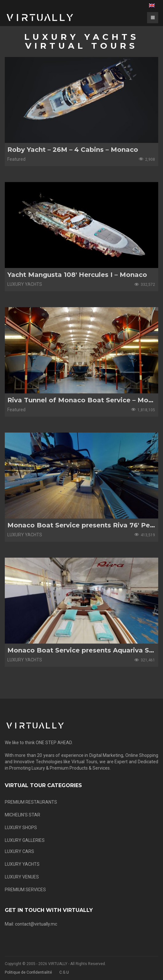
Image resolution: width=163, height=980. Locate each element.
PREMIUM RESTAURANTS (31, 802)
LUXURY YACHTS (22, 864)
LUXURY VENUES (22, 877)
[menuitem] (152, 5)
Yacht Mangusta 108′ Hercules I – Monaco (77, 275)
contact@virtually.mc (36, 924)
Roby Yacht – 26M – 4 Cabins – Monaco (73, 150)
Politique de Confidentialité (28, 972)
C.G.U (64, 972)
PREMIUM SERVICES (25, 890)
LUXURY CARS (19, 851)
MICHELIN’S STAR (22, 815)
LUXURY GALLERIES (25, 840)
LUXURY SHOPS (21, 828)
